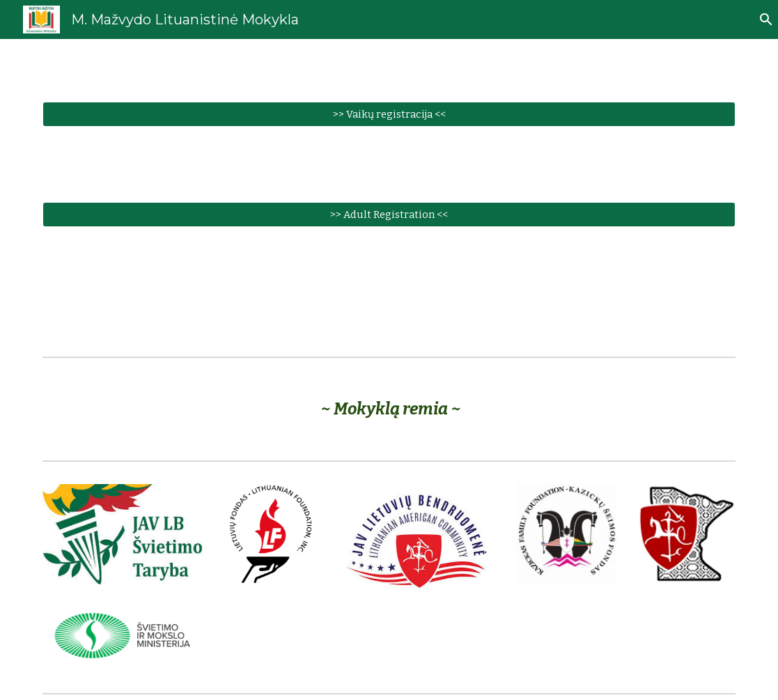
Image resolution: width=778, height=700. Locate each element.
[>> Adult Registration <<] (389, 214)
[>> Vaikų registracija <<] (389, 114)
